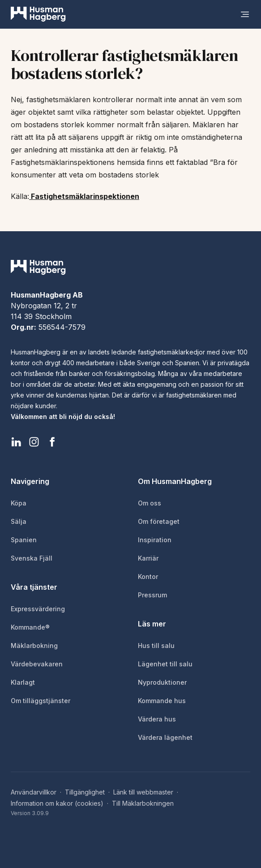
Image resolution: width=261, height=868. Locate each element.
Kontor (148, 577)
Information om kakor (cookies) (57, 803)
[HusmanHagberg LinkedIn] (16, 442)
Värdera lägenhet (165, 737)
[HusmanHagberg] (38, 14)
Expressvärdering (38, 609)
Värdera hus (157, 719)
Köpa (19, 503)
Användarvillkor (34, 792)
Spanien (24, 540)
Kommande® (30, 627)
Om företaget (159, 521)
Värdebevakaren (37, 664)
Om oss (150, 503)
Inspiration (155, 540)
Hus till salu (156, 646)
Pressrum (152, 595)
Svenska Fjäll (32, 558)
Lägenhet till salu (165, 664)
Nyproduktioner (162, 682)
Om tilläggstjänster (41, 701)
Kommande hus (162, 701)
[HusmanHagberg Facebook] (52, 442)
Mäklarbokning (34, 646)
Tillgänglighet (85, 792)
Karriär (148, 558)
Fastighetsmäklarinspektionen (84, 196)
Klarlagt (23, 682)
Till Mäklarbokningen (143, 803)
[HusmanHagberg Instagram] (34, 442)
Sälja (19, 521)
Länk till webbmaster (143, 792)
